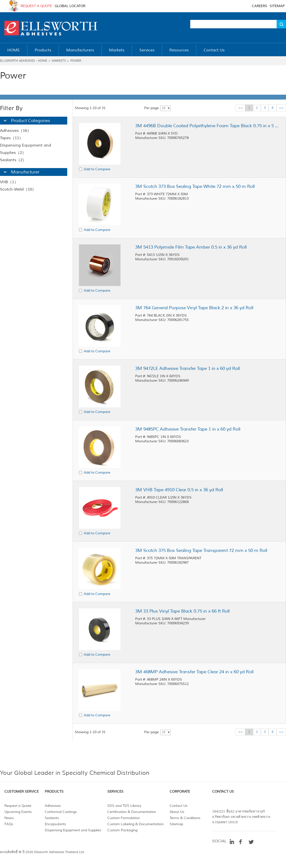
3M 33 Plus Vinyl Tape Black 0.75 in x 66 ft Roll (182, 611)
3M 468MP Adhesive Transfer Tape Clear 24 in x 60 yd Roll (194, 672)
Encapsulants (55, 824)
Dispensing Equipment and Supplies (73, 830)
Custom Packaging (122, 830)
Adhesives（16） (16, 131)
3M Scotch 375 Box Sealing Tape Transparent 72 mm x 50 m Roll (201, 550)
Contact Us (179, 806)
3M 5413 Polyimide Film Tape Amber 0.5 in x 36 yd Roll (191, 247)
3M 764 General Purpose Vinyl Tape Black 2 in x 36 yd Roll (194, 308)
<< (241, 108)
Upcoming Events (18, 812)
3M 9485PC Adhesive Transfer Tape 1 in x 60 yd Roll (188, 429)
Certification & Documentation (132, 812)
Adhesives (53, 806)
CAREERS (259, 6)
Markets (59, 61)
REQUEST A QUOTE (36, 6)
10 (164, 108)
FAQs (9, 824)
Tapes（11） (11, 138)
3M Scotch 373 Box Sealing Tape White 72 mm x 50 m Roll (195, 186)
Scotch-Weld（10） (18, 189)
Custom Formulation (124, 818)
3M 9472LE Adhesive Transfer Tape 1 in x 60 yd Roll (187, 368)
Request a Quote (18, 806)
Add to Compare (97, 169)
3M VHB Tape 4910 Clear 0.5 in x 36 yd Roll (179, 490)
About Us (177, 812)
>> (281, 108)
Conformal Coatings (61, 812)
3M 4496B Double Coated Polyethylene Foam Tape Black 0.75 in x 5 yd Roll (207, 126)
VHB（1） (9, 182)
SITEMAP (277, 6)
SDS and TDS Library (124, 806)
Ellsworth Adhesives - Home (24, 61)
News (9, 818)
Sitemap (176, 824)
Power (76, 61)
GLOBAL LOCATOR (70, 6)
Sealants (52, 818)
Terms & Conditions (185, 818)
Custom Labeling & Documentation (135, 824)
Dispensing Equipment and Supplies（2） (26, 149)
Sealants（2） (13, 160)
